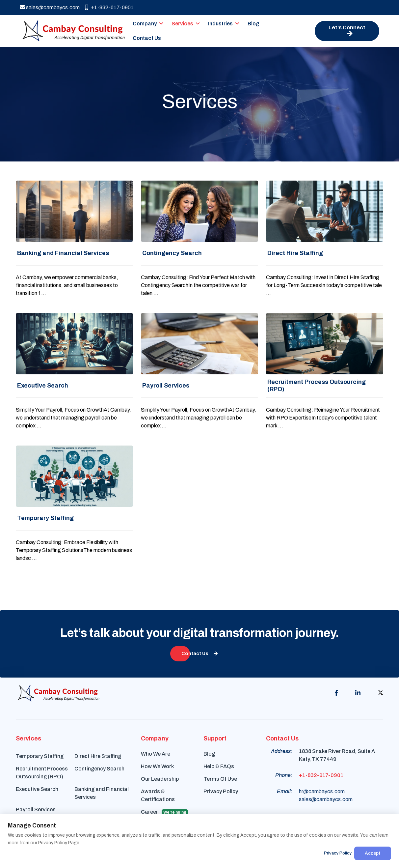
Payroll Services (36, 810)
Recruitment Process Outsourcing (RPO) (42, 773)
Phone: (284, 775)
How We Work (157, 766)
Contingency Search (99, 769)
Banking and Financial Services (102, 793)
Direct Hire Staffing (98, 756)
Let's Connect (347, 31)
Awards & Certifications (158, 795)
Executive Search (37, 789)
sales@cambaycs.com (50, 7)
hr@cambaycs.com (322, 791)
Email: (285, 791)
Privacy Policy (221, 791)
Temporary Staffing (40, 756)
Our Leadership (160, 779)
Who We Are (156, 754)
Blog (253, 24)
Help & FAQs (219, 766)
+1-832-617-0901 (109, 7)
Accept (373, 853)
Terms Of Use (220, 779)
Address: (282, 751)
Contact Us (147, 38)
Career (164, 812)
